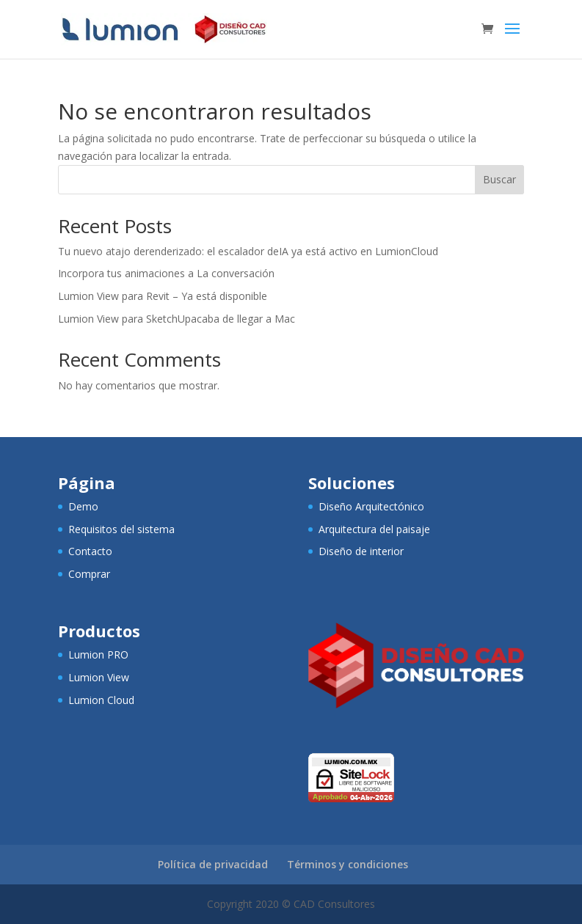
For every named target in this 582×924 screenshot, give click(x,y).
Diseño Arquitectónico (371, 506)
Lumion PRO (98, 654)
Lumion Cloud (101, 700)
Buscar (499, 179)
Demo (83, 506)
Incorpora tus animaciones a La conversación (166, 273)
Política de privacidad (213, 864)
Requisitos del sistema (121, 529)
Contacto (90, 551)
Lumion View (99, 677)
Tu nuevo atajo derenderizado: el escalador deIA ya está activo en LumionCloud (248, 251)
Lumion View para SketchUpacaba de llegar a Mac (177, 319)
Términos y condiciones (348, 864)
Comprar (89, 574)
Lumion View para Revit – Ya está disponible (163, 296)
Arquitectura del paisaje (374, 529)
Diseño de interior (361, 551)
